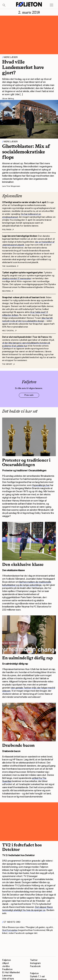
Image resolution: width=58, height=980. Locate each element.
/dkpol (5, 963)
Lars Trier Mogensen (11, 186)
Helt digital (9, 331)
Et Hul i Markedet (11, 973)
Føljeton (6, 960)
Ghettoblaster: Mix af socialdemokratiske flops (26, 152)
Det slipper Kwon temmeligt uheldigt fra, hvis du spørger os (27, 909)
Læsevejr (7, 976)
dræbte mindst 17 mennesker (17, 278)
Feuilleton (7, 969)
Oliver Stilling (8, 99)
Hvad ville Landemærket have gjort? (23, 67)
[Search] (4, 5)
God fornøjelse (10, 930)
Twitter (34, 960)
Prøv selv (29, 395)
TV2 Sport (8, 364)
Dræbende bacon (18, 745)
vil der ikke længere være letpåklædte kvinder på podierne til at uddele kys (26, 344)
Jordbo (6, 966)
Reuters (8, 291)
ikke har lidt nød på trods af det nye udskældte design (28, 319)
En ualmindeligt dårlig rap (27, 658)
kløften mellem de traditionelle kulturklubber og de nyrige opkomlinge (27, 584)
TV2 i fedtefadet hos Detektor (22, 847)
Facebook (35, 966)
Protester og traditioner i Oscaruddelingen (26, 462)
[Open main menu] (52, 5)
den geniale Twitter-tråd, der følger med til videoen (29, 689)
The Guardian (10, 266)
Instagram (35, 963)
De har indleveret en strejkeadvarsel (22, 215)
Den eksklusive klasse (23, 564)
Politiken (8, 230)
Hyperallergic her (41, 485)
